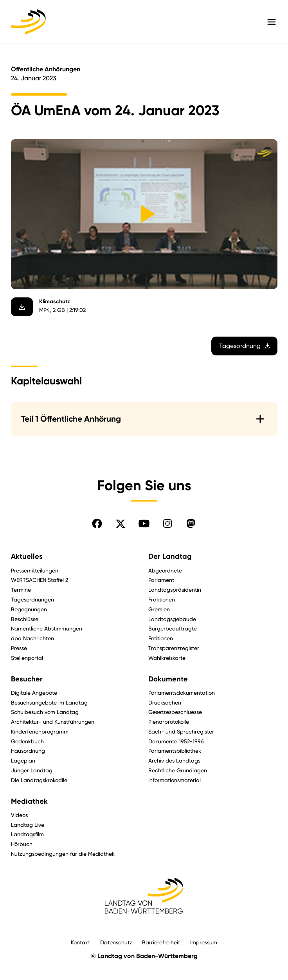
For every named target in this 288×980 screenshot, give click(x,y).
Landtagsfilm (27, 834)
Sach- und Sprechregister (181, 731)
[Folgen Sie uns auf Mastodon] (191, 524)
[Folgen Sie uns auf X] (121, 524)
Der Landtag (170, 556)
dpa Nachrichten (32, 638)
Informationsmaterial (175, 780)
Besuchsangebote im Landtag (49, 702)
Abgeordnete (165, 570)
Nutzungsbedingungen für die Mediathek (63, 854)
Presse (19, 648)
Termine (21, 590)
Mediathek (29, 801)
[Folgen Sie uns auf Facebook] (97, 524)
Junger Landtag (32, 770)
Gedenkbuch (27, 741)
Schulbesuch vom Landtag (45, 712)
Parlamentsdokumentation (182, 693)
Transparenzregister (174, 648)
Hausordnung (28, 751)
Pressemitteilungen (35, 570)
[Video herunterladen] (22, 307)
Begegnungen (29, 609)
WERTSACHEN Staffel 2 (40, 580)
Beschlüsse (25, 619)
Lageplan (23, 760)
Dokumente (168, 679)
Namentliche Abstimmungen (47, 628)
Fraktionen (162, 599)
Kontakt (80, 942)
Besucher (27, 679)
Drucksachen (165, 702)
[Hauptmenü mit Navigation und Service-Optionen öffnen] (272, 22)
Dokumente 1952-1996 (176, 741)
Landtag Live (28, 825)
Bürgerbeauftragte (173, 628)
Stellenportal (27, 658)
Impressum (204, 942)
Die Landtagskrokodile (39, 780)
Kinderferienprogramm (40, 731)
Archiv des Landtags (174, 760)
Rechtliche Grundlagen (178, 770)
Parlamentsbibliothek (175, 751)
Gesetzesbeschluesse (175, 712)
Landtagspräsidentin (175, 590)
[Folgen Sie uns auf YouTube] (144, 524)
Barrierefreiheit (161, 942)
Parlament (161, 580)
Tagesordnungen (32, 599)
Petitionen (161, 638)
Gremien (159, 609)
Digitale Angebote (34, 693)
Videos (19, 815)
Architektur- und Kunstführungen (53, 722)
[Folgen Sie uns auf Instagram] (167, 524)
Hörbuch (22, 844)
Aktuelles (27, 556)
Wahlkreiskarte (167, 658)
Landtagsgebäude (172, 619)
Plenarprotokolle (169, 722)
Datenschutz (116, 942)
